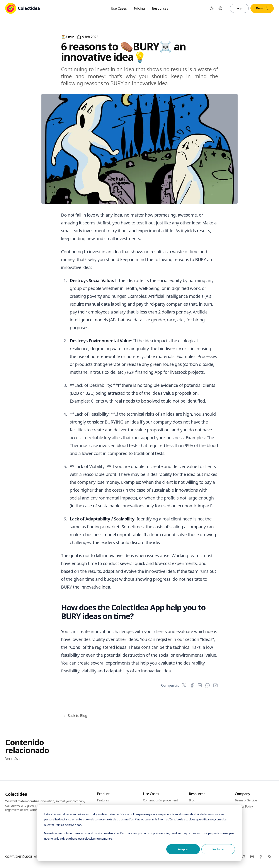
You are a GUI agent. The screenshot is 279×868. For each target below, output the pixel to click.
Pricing (139, 8)
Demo (263, 8)
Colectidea (16, 794)
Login (239, 8)
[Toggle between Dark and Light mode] (212, 8)
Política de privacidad (68, 825)
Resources (160, 8)
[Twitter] (243, 857)
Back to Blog (75, 716)
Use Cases (119, 8)
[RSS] (269, 857)
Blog (192, 800)
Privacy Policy (244, 806)
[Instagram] (252, 857)
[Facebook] (261, 857)
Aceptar (183, 849)
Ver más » (13, 759)
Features (103, 800)
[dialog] (139, 833)
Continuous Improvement (160, 800)
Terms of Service (246, 800)
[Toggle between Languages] (220, 8)
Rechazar (218, 849)
